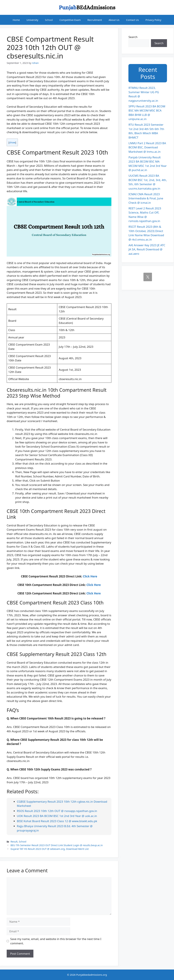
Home (16, 20)
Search (133, 37)
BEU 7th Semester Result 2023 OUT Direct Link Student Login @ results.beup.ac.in (57, 845)
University (32, 20)
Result (14, 842)
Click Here (90, 576)
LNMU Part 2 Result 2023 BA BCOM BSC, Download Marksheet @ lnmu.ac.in (147, 147)
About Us (114, 20)
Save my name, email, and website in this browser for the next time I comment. (56, 941)
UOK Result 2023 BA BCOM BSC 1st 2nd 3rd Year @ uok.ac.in (57, 816)
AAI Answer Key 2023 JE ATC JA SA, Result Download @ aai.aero (147, 249)
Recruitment (95, 20)
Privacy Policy (153, 20)
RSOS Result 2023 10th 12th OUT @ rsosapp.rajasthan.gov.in (57, 811)
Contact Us (132, 20)
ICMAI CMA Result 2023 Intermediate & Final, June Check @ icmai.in (146, 198)
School (49, 20)
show (12, 142)
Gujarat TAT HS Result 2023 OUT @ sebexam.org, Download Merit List (50, 849)
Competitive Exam (70, 20)
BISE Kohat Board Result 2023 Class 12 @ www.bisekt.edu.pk (57, 821)
